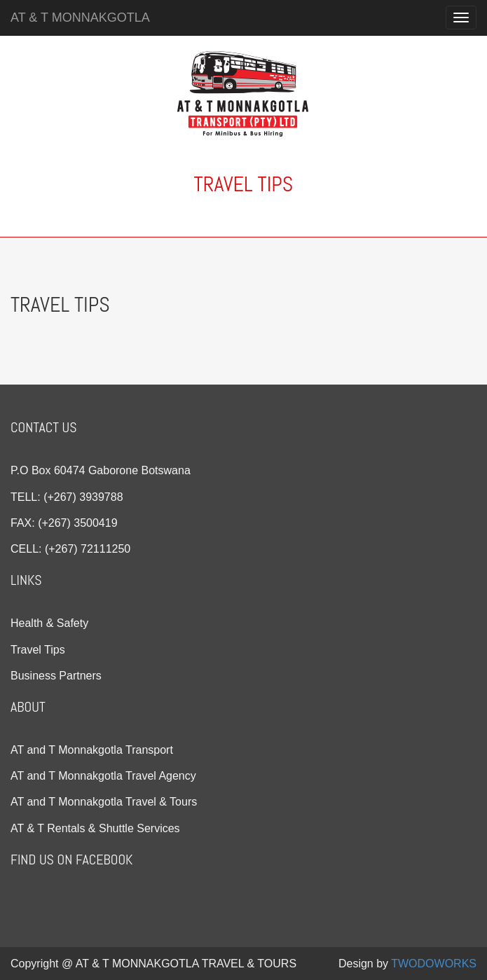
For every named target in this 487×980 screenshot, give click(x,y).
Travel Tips (38, 650)
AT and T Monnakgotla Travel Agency (103, 776)
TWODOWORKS (434, 964)
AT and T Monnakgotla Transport (92, 750)
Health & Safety (49, 623)
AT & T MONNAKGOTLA (80, 18)
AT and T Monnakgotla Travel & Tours (104, 802)
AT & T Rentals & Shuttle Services (95, 828)
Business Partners (56, 676)
